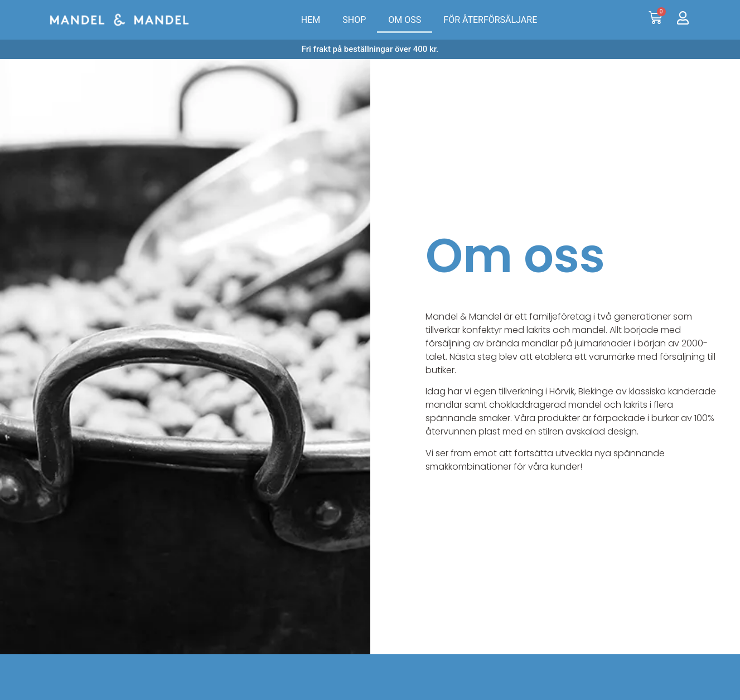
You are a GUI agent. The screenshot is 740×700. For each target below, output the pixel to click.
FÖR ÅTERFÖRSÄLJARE (490, 20)
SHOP (354, 20)
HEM (311, 20)
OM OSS (405, 20)
